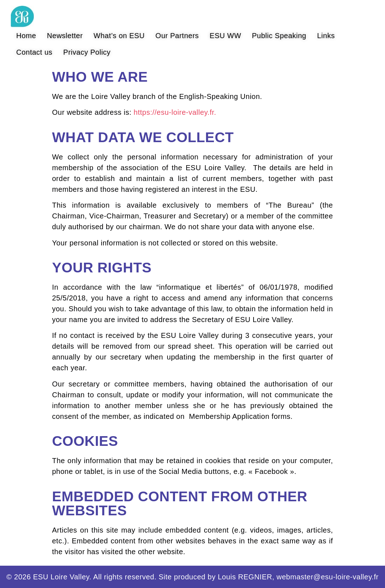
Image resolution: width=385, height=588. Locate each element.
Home (26, 36)
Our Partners (177, 36)
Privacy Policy (87, 52)
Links (326, 36)
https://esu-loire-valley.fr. (175, 112)
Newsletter (65, 36)
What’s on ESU (119, 36)
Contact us (34, 52)
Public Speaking (279, 36)
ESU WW (225, 36)
